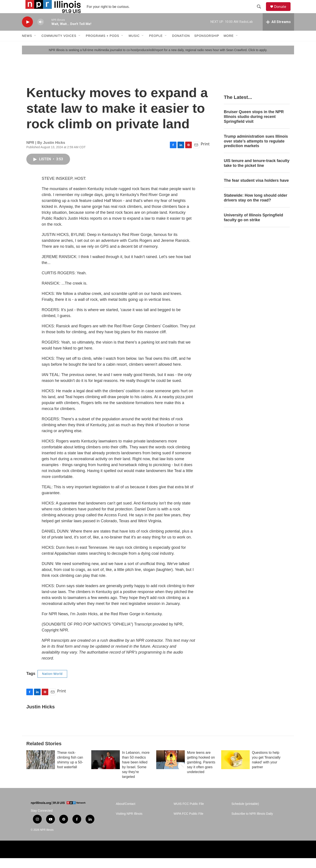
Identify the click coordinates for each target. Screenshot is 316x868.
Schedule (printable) (245, 814)
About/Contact (126, 814)
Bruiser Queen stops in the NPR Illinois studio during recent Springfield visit (254, 127)
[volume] (41, 32)
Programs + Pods (102, 46)
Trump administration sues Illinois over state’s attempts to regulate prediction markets (256, 151)
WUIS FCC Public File (189, 814)
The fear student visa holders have (256, 190)
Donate (283, 12)
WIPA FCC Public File (188, 824)
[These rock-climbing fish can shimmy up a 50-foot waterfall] (41, 770)
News (27, 46)
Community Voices (59, 46)
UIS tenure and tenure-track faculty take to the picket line (257, 173)
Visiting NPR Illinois (129, 824)
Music (134, 46)
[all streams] (278, 32)
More (229, 46)
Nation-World (52, 684)
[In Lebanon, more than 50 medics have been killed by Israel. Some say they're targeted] (106, 770)
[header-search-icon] (261, 12)
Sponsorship (207, 46)
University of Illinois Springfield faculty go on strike (253, 227)
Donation (181, 46)
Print (205, 154)
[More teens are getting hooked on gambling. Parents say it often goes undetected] (171, 770)
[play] (27, 32)
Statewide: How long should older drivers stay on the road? (256, 208)
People (156, 46)
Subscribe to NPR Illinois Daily (252, 824)
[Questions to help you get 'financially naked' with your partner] (235, 770)
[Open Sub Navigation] (35, 46)
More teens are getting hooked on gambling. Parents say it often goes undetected (201, 772)
